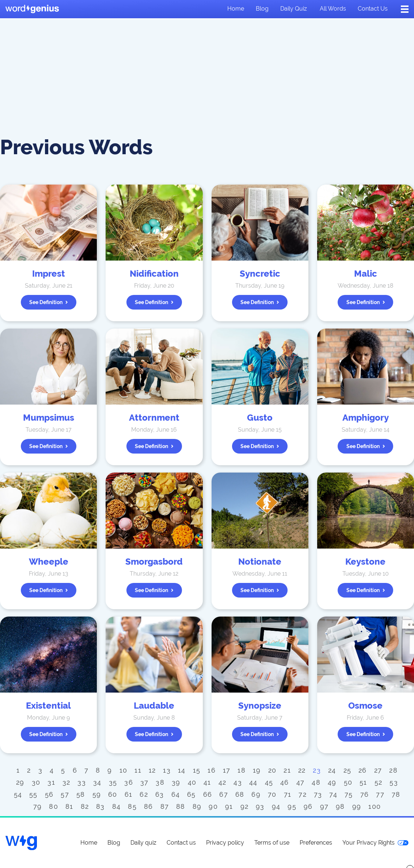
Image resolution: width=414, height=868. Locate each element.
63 (160, 794)
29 (20, 782)
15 (197, 770)
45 (269, 782)
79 (38, 806)
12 (152, 770)
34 (97, 782)
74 (333, 794)
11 (138, 770)
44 (253, 782)
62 (144, 794)
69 (256, 794)
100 (375, 806)
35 (113, 782)
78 (396, 794)
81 (69, 806)
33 (82, 782)
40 (192, 782)
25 (347, 770)
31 (51, 782)
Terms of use (272, 843)
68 (240, 794)
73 (318, 794)
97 (324, 806)
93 (260, 806)
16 (212, 770)
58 (81, 794)
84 (117, 806)
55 (33, 794)
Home (236, 9)
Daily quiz (294, 9)
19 (257, 770)
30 (36, 782)
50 (348, 782)
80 (54, 806)
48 (316, 782)
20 (272, 770)
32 (67, 782)
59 (97, 794)
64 (176, 794)
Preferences (316, 843)
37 (145, 782)
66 (208, 794)
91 (229, 806)
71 (288, 794)
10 (124, 770)
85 (132, 806)
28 (393, 770)
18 (242, 770)
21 (287, 770)
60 (113, 794)
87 (165, 806)
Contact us (373, 9)
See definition (49, 302)
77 (380, 794)
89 (197, 806)
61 (129, 794)
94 (276, 806)
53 (394, 782)
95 (292, 806)
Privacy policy (225, 843)
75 (349, 794)
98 (340, 806)
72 (303, 794)
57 (65, 794)
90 (213, 806)
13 (167, 770)
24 (332, 770)
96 (308, 806)
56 (49, 794)
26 (363, 770)
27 (378, 770)
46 (285, 782)
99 (357, 806)
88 (181, 806)
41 (207, 782)
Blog (262, 9)
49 (332, 782)
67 (224, 794)
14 (182, 770)
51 (363, 782)
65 (191, 794)
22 (302, 770)
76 (365, 794)
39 (176, 782)
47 (301, 782)
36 (129, 782)
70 (272, 794)
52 (379, 782)
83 (100, 806)
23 (317, 770)
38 (160, 782)
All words (333, 9)
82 (85, 806)
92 (245, 806)
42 (223, 782)
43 (238, 782)
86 (149, 806)
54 (18, 794)
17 (227, 770)
